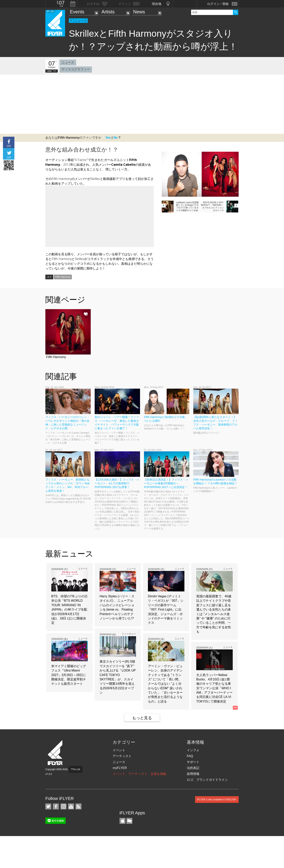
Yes (108, 138)
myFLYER (120, 768)
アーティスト (122, 756)
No (115, 138)
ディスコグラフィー (76, 69)
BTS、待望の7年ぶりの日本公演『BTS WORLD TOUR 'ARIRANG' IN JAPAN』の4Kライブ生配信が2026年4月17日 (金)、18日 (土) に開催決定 (69, 609)
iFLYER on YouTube (71, 806)
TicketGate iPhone (129, 821)
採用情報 (193, 774)
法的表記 (193, 768)
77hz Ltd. (76, 769)
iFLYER (55, 753)
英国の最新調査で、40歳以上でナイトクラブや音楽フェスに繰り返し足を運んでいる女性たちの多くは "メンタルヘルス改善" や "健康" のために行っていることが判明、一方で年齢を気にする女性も (214, 614)
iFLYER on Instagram (64, 806)
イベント (119, 750)
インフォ (193, 750)
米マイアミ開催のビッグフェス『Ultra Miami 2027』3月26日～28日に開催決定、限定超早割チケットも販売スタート (69, 675)
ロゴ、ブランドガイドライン (207, 780)
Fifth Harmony (63, 277)
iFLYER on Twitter (48, 806)
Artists (108, 12)
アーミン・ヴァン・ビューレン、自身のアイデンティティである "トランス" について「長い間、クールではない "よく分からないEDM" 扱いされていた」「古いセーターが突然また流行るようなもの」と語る (165, 684)
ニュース (81, 21)
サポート (193, 762)
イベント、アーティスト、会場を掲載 (139, 774)
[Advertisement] (142, 104)
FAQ (190, 756)
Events (77, 12)
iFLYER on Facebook (56, 806)
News (139, 12)
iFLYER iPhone (122, 821)
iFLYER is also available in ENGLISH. (217, 800)
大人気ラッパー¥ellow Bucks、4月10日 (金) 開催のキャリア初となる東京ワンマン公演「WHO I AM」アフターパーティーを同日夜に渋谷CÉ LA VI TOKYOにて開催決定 (214, 688)
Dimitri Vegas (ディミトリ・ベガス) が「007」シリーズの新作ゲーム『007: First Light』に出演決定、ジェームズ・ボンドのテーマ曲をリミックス (166, 609)
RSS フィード (78, 806)
